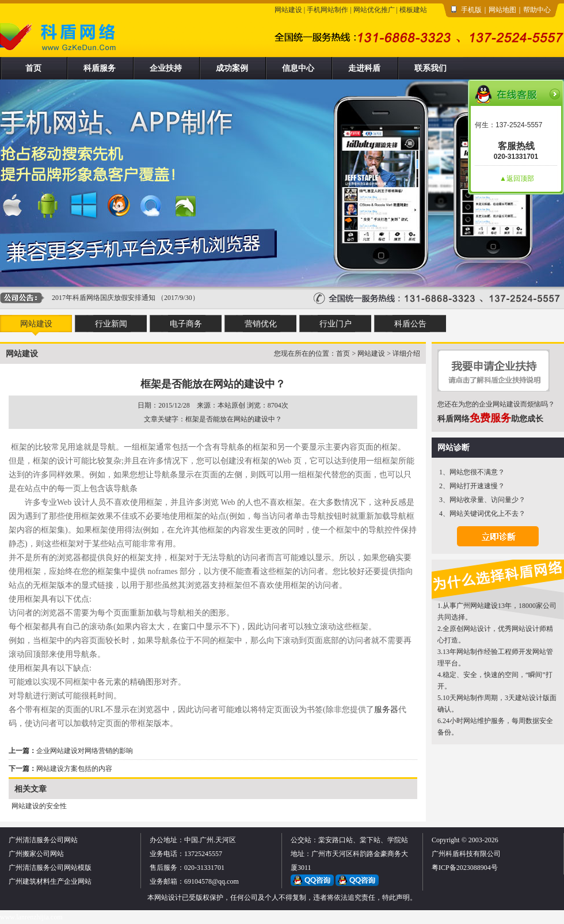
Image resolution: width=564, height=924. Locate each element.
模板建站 (413, 10)
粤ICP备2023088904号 (465, 868)
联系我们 (430, 68)
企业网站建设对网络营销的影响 (85, 751)
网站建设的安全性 (39, 806)
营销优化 (261, 324)
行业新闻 (111, 324)
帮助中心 (537, 10)
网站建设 (288, 10)
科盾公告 (410, 324)
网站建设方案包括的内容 (74, 769)
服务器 (386, 710)
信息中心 (298, 68)
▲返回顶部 (517, 178)
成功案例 (232, 68)
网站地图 (502, 10)
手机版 (471, 10)
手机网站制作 (327, 10)
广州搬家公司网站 (36, 854)
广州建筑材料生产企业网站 (50, 881)
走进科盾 (364, 68)
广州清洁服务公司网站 (43, 840)
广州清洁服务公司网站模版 (50, 868)
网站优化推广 (374, 10)
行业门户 (336, 324)
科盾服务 (100, 68)
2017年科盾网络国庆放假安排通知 (104, 298)
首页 (33, 68)
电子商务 (186, 324)
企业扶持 (166, 68)
